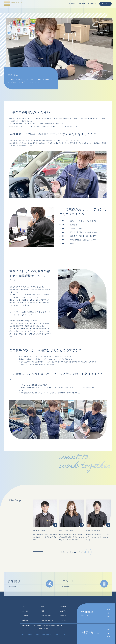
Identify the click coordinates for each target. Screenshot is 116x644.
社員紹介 (92, 4)
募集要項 (82, 4)
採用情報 (72, 4)
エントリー (105, 4)
